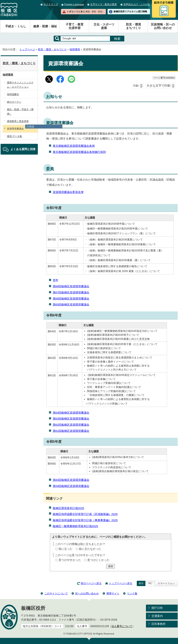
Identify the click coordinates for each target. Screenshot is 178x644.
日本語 (30, 127)
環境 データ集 (15, 136)
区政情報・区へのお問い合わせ (163, 26)
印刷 (136, 86)
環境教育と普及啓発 (18, 121)
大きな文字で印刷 (158, 86)
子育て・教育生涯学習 (75, 26)
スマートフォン (166, 583)
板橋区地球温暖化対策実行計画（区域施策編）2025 (85, 514)
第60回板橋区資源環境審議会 (71, 480)
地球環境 (75, 50)
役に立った (66, 549)
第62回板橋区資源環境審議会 (71, 425)
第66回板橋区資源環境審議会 (71, 298)
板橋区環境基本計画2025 (68, 508)
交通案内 (157, 616)
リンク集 (132, 593)
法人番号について (122, 626)
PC (150, 583)
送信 (111, 566)
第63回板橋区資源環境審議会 (71, 419)
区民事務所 (159, 624)
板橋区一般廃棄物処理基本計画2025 (75, 526)
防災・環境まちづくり (133, 26)
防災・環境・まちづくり (52, 50)
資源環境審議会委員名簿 (68, 192)
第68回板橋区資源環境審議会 (71, 286)
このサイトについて (56, 593)
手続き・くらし (16, 26)
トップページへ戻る (121, 583)
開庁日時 (157, 608)
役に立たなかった (90, 549)
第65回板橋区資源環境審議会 (71, 304)
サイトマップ (51, 4)
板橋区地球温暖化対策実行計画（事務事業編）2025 (85, 520)
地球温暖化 (13, 94)
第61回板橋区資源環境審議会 (71, 431)
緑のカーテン (14, 102)
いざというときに (86, 12)
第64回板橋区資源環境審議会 (71, 413)
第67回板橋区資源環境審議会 (71, 292)
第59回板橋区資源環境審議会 (71, 486)
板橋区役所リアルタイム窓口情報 (130, 12)
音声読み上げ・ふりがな (137, 4)
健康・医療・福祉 (45, 26)
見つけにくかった (98, 560)
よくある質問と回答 (23, 149)
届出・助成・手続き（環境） (20, 111)
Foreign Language (74, 4)
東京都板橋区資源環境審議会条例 (74, 146)
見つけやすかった (70, 560)
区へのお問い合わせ (87, 593)
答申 (56, 280)
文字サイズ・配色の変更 (104, 4)
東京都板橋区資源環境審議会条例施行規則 (79, 152)
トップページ (27, 50)
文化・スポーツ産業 (104, 26)
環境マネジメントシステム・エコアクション (20, 85)
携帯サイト (113, 593)
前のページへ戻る (91, 583)
